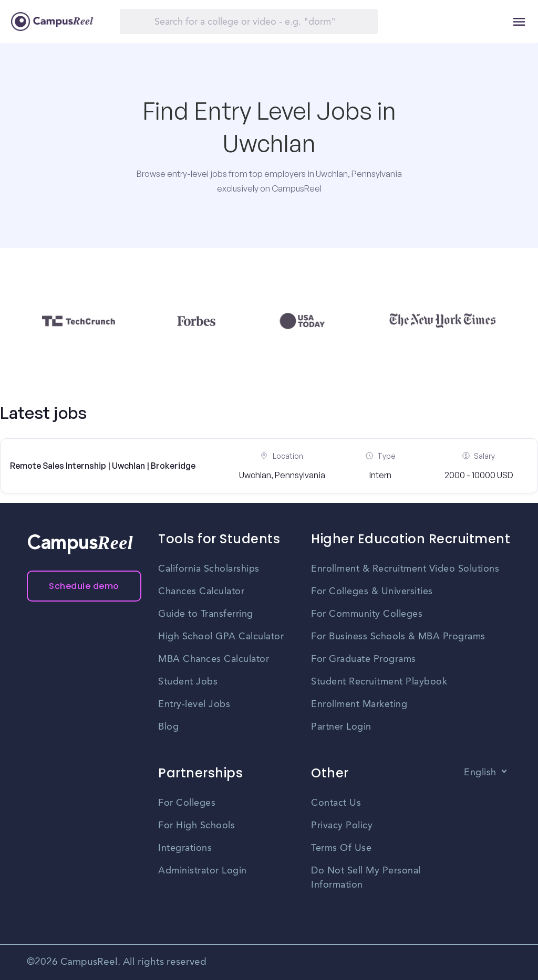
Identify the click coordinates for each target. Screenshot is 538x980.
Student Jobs (188, 682)
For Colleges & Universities (372, 592)
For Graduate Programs (364, 659)
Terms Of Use (341, 848)
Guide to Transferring (206, 614)
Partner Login (341, 727)
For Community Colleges (367, 614)
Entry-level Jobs (194, 704)
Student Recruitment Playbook (379, 682)
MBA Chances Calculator (214, 659)
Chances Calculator (201, 592)
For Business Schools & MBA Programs (398, 637)
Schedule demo (84, 586)
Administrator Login (203, 871)
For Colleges (187, 803)
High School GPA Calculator (221, 637)
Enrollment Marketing (359, 704)
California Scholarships (209, 569)
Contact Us (336, 803)
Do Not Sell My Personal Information (366, 878)
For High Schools (196, 826)
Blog (168, 727)
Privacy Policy (342, 826)
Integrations (185, 848)
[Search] (249, 22)
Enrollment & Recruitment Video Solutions (405, 569)
